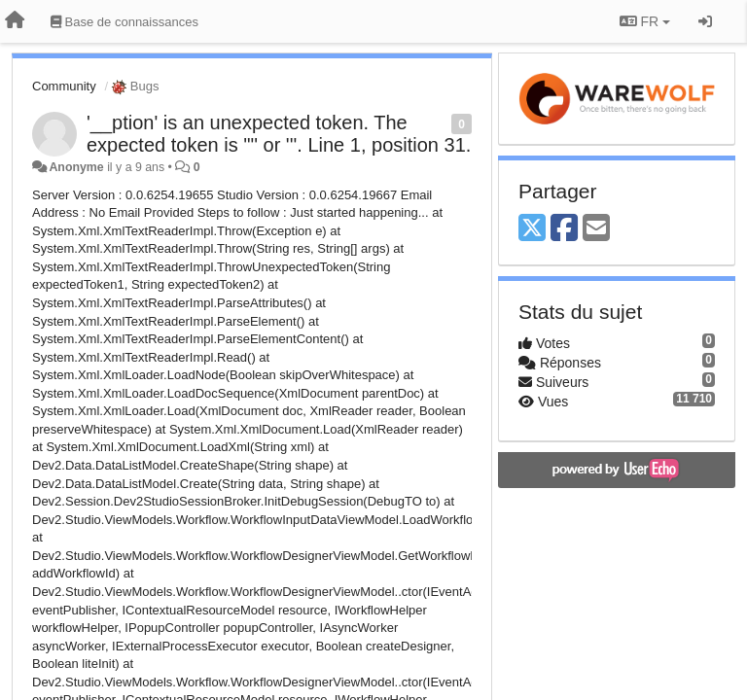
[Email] (596, 229)
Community (64, 86)
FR (645, 21)
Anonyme (76, 167)
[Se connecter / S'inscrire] (705, 21)
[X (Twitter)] (532, 229)
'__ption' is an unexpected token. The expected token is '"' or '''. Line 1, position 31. (279, 134)
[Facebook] (564, 229)
